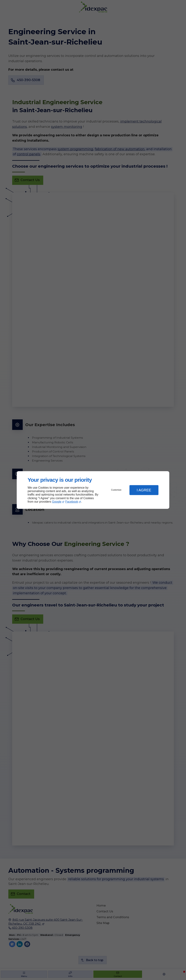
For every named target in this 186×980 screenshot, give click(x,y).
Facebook (72, 502)
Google (57, 502)
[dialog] (93, 490)
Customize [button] (116, 490)
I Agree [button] (144, 490)
